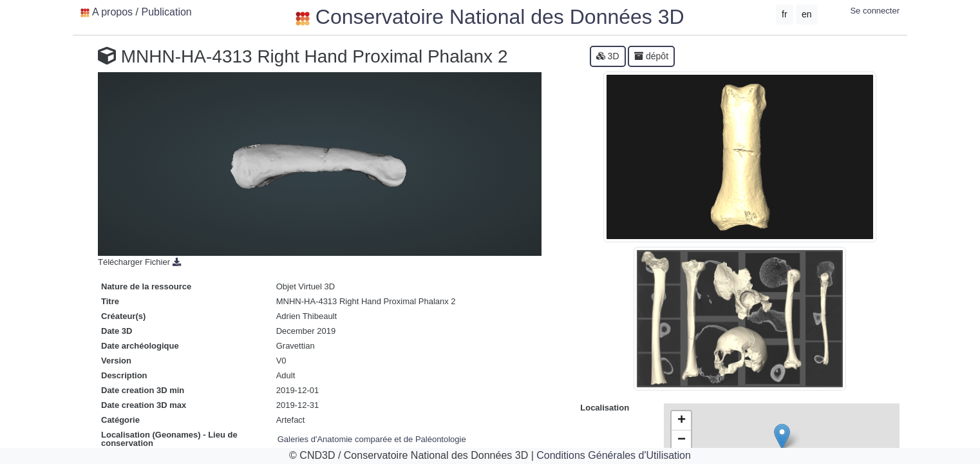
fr (785, 14)
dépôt (651, 56)
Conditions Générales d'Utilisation (614, 455)
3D (608, 56)
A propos (112, 12)
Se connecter (875, 11)
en (807, 14)
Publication (166, 12)
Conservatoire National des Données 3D (490, 17)
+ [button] (682, 421)
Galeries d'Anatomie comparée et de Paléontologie (372, 439)
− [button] (682, 440)
